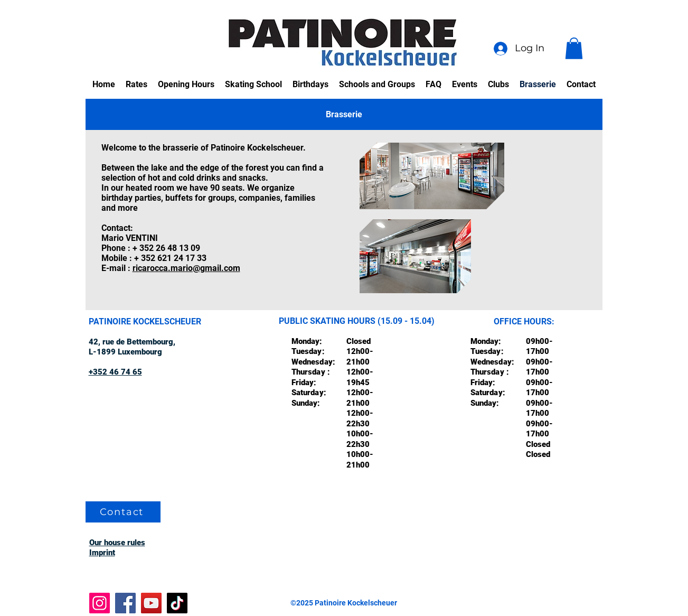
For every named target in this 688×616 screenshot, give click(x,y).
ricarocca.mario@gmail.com (186, 268)
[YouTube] (151, 603)
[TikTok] (177, 603)
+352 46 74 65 (115, 372)
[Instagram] (100, 603)
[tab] (344, 114)
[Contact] (123, 512)
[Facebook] (125, 603)
